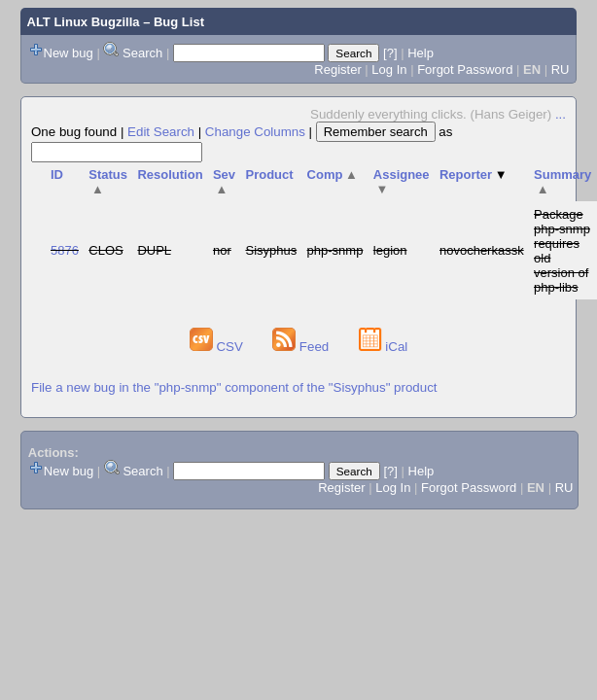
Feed (302, 347)
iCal (384, 347)
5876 (65, 250)
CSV (218, 347)
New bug (69, 53)
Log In (389, 70)
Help (421, 53)
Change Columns (255, 132)
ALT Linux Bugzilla (84, 22)
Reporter (474, 175)
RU (561, 70)
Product (269, 175)
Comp (333, 175)
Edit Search (161, 132)
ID (57, 175)
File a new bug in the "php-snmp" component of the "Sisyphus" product (234, 387)
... (561, 114)
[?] (390, 53)
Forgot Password (465, 70)
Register (337, 70)
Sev (224, 182)
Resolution (170, 175)
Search (142, 53)
